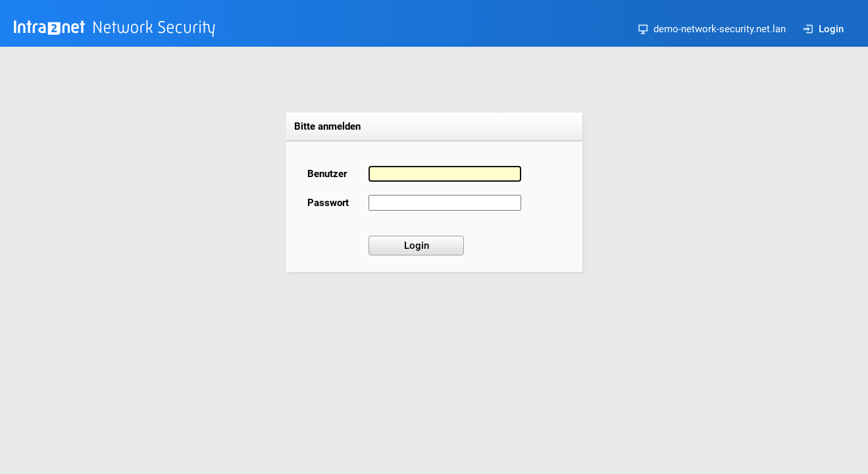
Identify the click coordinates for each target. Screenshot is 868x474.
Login (823, 29)
